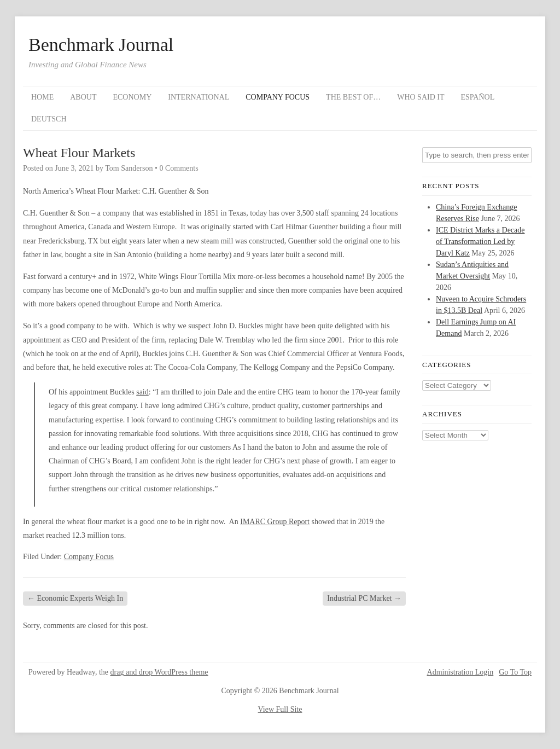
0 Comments (179, 168)
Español (478, 97)
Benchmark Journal (101, 45)
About (83, 97)
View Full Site (280, 709)
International (199, 97)
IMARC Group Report (275, 522)
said (142, 392)
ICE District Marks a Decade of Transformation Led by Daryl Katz (480, 242)
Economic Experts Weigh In (75, 598)
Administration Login (460, 672)
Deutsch (49, 119)
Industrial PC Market (364, 598)
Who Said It (421, 97)
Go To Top (515, 672)
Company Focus (278, 97)
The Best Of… (353, 97)
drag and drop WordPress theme (159, 672)
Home (42, 97)
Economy (132, 97)
